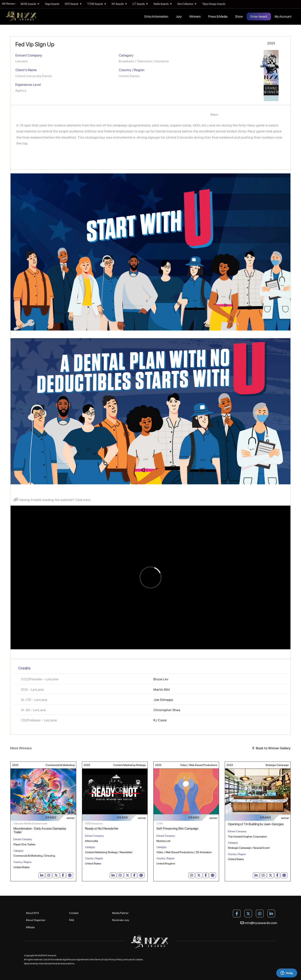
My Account (283, 16)
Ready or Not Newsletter (102, 828)
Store (239, 16)
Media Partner (120, 913)
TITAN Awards (97, 4)
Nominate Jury (121, 920)
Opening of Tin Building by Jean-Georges (256, 824)
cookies (139, 959)
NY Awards (119, 4)
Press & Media (218, 16)
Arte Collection (187, 4)
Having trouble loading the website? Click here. (52, 500)
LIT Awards (140, 4)
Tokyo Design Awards (214, 4)
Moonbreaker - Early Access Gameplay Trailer (40, 830)
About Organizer (36, 920)
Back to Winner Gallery (271, 748)
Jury (179, 16)
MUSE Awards (30, 4)
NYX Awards (73, 4)
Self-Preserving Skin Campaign (177, 828)
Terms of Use (101, 959)
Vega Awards (52, 4)
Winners (195, 16)
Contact (74, 913)
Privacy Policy (116, 959)
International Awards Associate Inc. (57, 964)
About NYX (32, 913)
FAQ (72, 920)
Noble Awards (163, 4)
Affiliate (30, 927)
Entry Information (156, 16)
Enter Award (259, 16)
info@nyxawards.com (259, 923)
